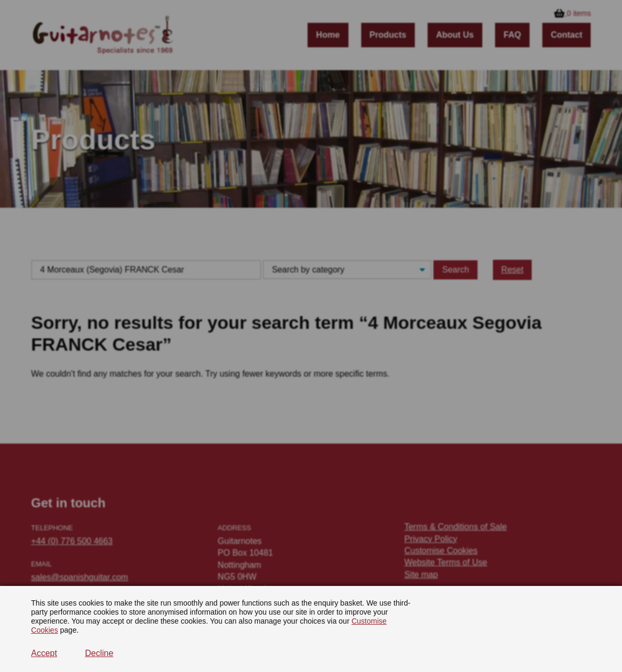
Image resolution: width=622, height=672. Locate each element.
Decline (99, 653)
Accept (44, 653)
